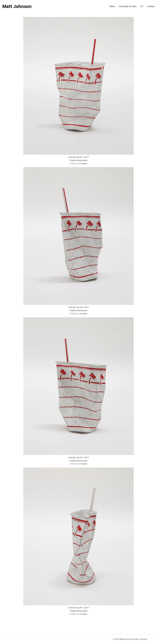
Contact (151, 6)
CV (142, 6)
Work (112, 6)
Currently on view (128, 6)
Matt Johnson (17, 6)
